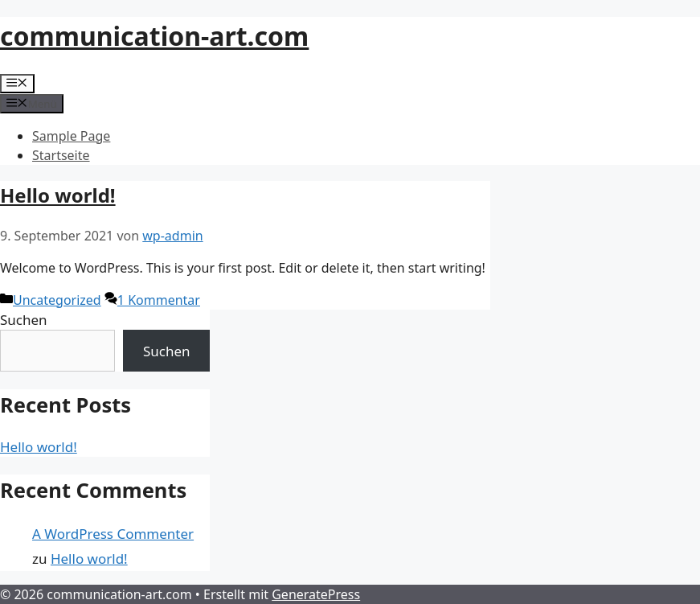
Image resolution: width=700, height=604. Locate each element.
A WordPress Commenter (113, 534)
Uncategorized (57, 300)
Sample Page (71, 136)
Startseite (61, 155)
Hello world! (58, 195)
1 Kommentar (159, 300)
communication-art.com (154, 36)
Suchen (24, 320)
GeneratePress (316, 594)
